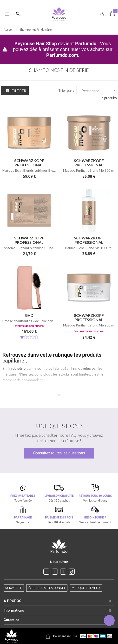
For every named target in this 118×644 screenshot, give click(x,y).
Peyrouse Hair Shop (36, 44)
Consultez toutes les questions (59, 453)
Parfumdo (86, 44)
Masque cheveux (86, 588)
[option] (59, 2)
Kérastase (14, 588)
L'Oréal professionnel (47, 588)
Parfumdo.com (62, 55)
